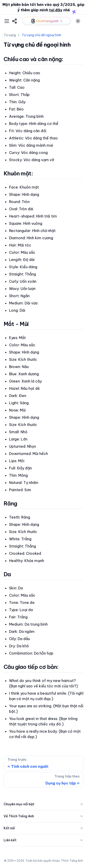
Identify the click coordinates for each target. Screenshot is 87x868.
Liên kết (43, 840)
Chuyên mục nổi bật (43, 804)
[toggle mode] (78, 21)
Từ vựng (10, 35)
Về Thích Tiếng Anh (43, 816)
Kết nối (43, 828)
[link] (14, 21)
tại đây (56, 10)
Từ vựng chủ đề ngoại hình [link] (41, 35)
